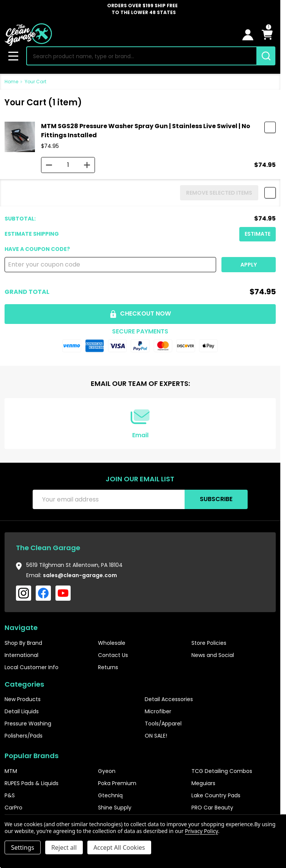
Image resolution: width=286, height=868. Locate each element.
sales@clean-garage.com (80, 575)
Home (11, 82)
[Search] (266, 56)
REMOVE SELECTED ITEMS (219, 193)
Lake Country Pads (216, 795)
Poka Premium (117, 783)
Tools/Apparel (163, 724)
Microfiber (158, 711)
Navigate (21, 628)
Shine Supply (115, 808)
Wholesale (112, 643)
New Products (23, 699)
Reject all (64, 847)
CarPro (13, 808)
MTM (11, 771)
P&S (10, 795)
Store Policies (209, 643)
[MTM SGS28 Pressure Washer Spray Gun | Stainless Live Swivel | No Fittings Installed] (68, 165)
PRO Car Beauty (212, 808)
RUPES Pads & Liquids (32, 783)
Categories (24, 684)
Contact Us (113, 655)
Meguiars (203, 783)
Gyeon (107, 771)
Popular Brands (32, 756)
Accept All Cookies (119, 847)
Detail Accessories (169, 699)
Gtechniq (110, 795)
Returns (108, 667)
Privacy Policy (201, 831)
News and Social (213, 655)
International (21, 655)
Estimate (258, 234)
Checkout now (140, 313)
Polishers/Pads (24, 736)
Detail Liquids (22, 711)
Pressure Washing (28, 724)
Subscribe (216, 499)
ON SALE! (156, 736)
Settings (23, 847)
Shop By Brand (23, 643)
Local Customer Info (32, 667)
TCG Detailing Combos (222, 771)
